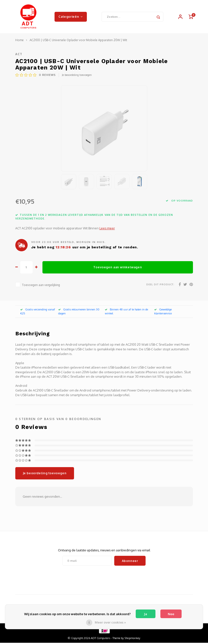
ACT (19, 55)
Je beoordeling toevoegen (77, 76)
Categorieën (71, 17)
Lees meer (107, 229)
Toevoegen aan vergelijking (41, 286)
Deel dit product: (160, 285)
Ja (145, 614)
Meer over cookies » (110, 622)
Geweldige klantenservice (163, 313)
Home (19, 41)
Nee (171, 614)
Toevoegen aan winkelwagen (118, 268)
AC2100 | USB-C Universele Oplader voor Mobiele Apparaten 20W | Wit (78, 41)
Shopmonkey (132, 639)
